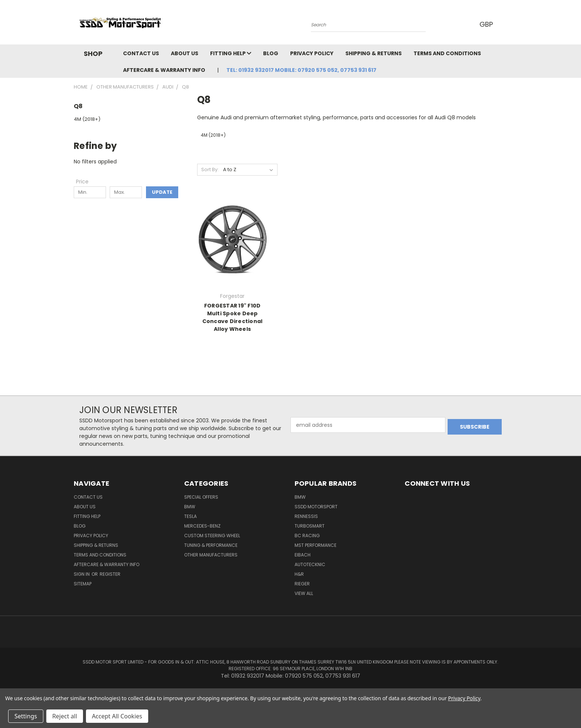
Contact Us (141, 53)
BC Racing (307, 536)
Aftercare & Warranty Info (164, 70)
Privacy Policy (312, 53)
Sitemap (83, 584)
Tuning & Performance (211, 545)
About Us (185, 53)
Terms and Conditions (447, 53)
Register (110, 574)
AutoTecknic (310, 564)
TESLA (190, 516)
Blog (271, 53)
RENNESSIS (306, 516)
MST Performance (316, 545)
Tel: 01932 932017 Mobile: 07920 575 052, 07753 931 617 (301, 70)
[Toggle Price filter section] (86, 182)
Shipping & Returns (373, 53)
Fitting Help (231, 53)
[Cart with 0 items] (505, 24)
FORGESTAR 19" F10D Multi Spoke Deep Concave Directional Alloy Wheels (233, 317)
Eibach (303, 555)
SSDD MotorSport (316, 507)
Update (162, 192)
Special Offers (201, 497)
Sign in (82, 574)
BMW (190, 507)
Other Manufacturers (211, 555)
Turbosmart (310, 526)
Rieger (302, 584)
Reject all (65, 716)
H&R (299, 574)
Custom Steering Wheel (212, 536)
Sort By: (210, 169)
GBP (487, 24)
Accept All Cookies (117, 716)
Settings (26, 716)
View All (304, 593)
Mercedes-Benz (202, 526)
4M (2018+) (87, 119)
